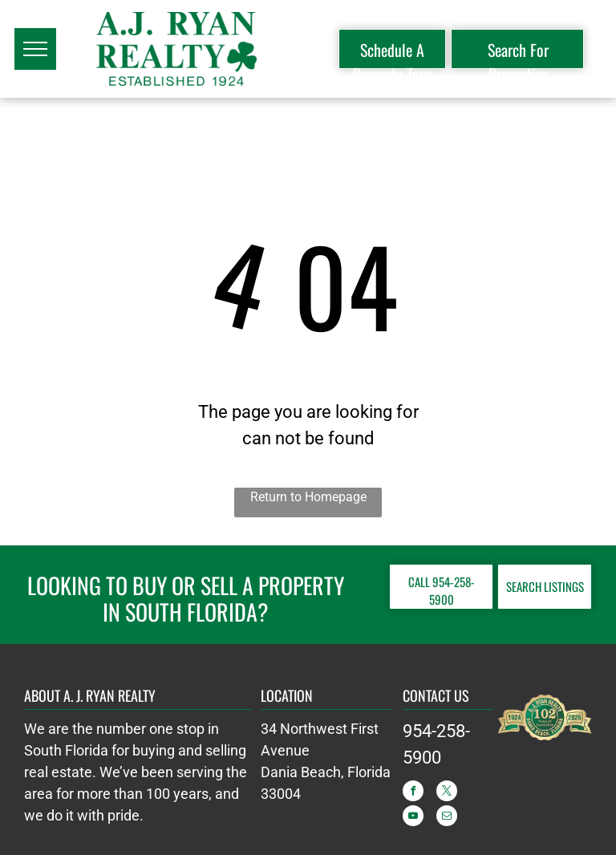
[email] (447, 818)
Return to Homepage (308, 497)
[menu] (35, 49)
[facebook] (413, 793)
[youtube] (413, 818)
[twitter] (447, 793)
